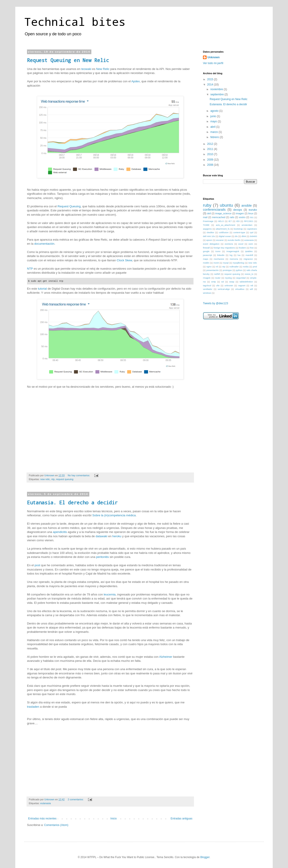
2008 (211, 165)
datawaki (101, 536)
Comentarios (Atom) (56, 825)
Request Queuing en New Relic (68, 60)
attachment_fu (223, 229)
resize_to (249, 274)
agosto (215, 111)
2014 (211, 85)
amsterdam (247, 225)
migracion (248, 259)
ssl (223, 282)
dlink (244, 236)
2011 (211, 149)
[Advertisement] (225, 350)
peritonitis (102, 557)
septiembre (217, 94)
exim (251, 244)
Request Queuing (69, 206)
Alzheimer (166, 657)
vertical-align (224, 289)
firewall (206, 248)
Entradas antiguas (181, 819)
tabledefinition (246, 282)
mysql (226, 263)
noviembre (217, 89)
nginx (209, 267)
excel (241, 244)
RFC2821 (249, 221)
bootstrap (238, 229)
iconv (218, 251)
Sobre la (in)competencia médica (114, 516)
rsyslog (228, 278)
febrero (215, 137)
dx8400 (253, 236)
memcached (219, 217)
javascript (208, 255)
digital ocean (225, 236)
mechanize (219, 259)
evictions (229, 244)
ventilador (208, 289)
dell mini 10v (209, 236)
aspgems (207, 229)
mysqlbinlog (238, 263)
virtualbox (240, 289)
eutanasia (46, 803)
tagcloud (207, 285)
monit (216, 263)
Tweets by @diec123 (216, 303)
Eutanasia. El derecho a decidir (72, 502)
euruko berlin (234, 240)
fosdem (242, 248)
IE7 (230, 221)
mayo (214, 121)
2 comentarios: (76, 799)
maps (206, 259)
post (37, 565)
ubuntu (226, 205)
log (231, 255)
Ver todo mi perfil (213, 63)
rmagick (207, 278)
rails (232, 217)
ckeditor (210, 232)
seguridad (241, 278)
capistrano (252, 229)
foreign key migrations (224, 248)
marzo (215, 132)
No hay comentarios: (79, 475)
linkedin (221, 255)
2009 (211, 160)
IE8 (238, 221)
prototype (227, 270)
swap (232, 282)
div (236, 236)
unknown (229, 285)
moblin (206, 263)
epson (209, 240)
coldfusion (224, 232)
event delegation (211, 244)
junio (214, 116)
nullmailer (234, 267)
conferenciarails (214, 210)
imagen (240, 213)
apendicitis (60, 532)
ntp (53, 479)
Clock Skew (124, 260)
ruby (207, 205)
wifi (251, 289)
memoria (234, 259)
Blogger (205, 857)
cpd (251, 232)
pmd (255, 267)
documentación (44, 244)
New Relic (103, 69)
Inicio (114, 819)
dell (209, 213)
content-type (239, 232)
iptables (249, 251)
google (206, 251)
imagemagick (233, 251)
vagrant (242, 285)
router (218, 278)
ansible (247, 206)
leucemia (110, 594)
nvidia (246, 267)
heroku (117, 536)
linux (251, 213)
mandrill (249, 255)
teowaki (87, 69)
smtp (214, 282)
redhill (217, 274)
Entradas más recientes (42, 819)
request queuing (65, 479)
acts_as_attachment (225, 225)
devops (238, 210)
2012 (211, 144)
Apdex (136, 81)
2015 (211, 79)
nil (217, 267)
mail (205, 217)
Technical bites (75, 21)
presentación (213, 270)
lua (239, 255)
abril (213, 127)
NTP (30, 269)
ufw (218, 285)
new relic (45, 479)
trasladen (33, 707)
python (239, 270)
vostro (242, 217)
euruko (253, 210)
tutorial (42, 289)
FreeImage (208, 221)
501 (252, 217)
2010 (211, 154)
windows (207, 293)
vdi (252, 285)
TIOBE (206, 225)
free (252, 248)
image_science (223, 213)
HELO (221, 221)
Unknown (214, 57)
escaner (220, 240)
